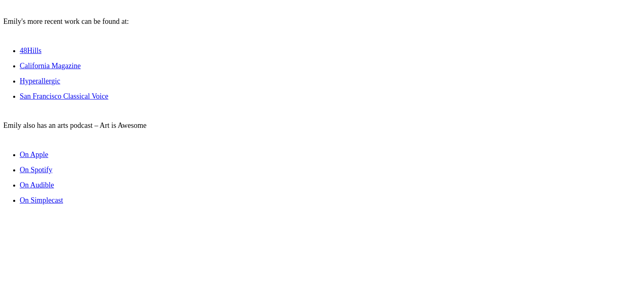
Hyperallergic (40, 81)
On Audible (37, 185)
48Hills (31, 51)
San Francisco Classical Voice (64, 96)
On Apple (34, 155)
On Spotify (36, 170)
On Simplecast (41, 200)
